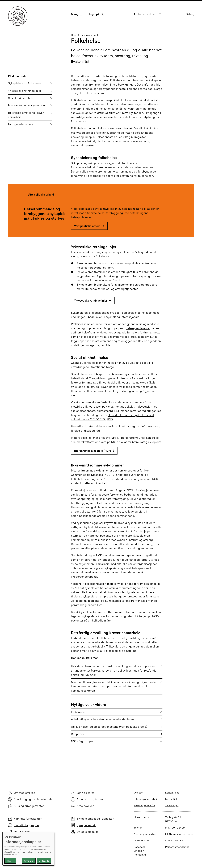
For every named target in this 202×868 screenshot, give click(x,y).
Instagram (140, 855)
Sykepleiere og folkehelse (25, 83)
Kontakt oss (172, 793)
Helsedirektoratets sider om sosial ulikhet (98, 426)
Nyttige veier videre (21, 124)
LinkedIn (139, 851)
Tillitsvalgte (172, 805)
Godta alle (44, 861)
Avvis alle (29, 861)
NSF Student (22, 832)
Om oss (138, 793)
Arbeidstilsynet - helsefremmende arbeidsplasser (103, 719)
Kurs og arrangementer (29, 806)
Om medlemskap (25, 793)
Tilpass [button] (10, 861)
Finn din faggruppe (26, 825)
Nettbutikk (171, 799)
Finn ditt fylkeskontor (28, 819)
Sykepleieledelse (88, 832)
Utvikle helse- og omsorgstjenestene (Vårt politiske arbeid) (109, 727)
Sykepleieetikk (86, 825)
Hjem (74, 35)
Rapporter (77, 734)
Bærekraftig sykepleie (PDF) (92, 451)
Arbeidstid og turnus (90, 799)
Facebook (140, 847)
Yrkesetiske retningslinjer (25, 91)
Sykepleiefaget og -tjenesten (95, 819)
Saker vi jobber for (144, 805)
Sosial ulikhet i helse (22, 98)
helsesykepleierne (138, 328)
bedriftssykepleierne (138, 337)
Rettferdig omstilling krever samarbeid (26, 115)
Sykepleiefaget (89, 35)
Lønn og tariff (85, 793)
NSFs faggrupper (82, 741)
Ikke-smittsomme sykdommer (27, 105)
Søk (190, 14)
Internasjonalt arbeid (146, 799)
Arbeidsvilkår (85, 806)
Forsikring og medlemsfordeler (34, 799)
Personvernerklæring (177, 847)
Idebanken (78, 712)
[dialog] (28, 849)
